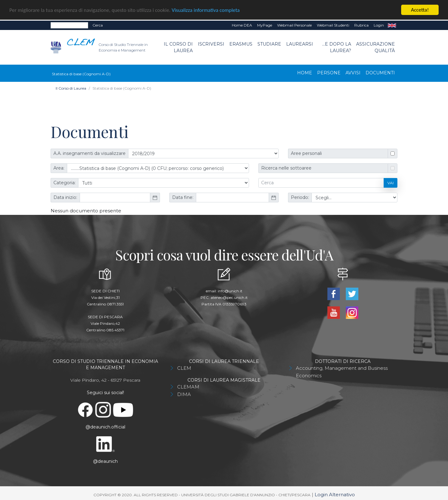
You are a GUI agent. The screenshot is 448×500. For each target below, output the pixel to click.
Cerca (98, 25)
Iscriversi (211, 43)
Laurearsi (300, 43)
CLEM (184, 368)
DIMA (184, 394)
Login (379, 25)
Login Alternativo (335, 494)
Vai (391, 182)
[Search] (69, 25)
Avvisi (353, 72)
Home (305, 72)
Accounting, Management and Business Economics (342, 371)
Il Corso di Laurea (178, 47)
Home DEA (242, 25)
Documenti (380, 72)
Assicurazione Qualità (376, 47)
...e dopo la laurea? (337, 47)
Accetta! (420, 10)
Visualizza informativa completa (206, 10)
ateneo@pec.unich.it (229, 297)
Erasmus (241, 43)
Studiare (269, 43)
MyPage (265, 25)
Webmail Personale (294, 25)
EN (392, 25)
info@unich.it (230, 291)
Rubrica (361, 25)
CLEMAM (188, 386)
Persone (329, 72)
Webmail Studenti (333, 25)
